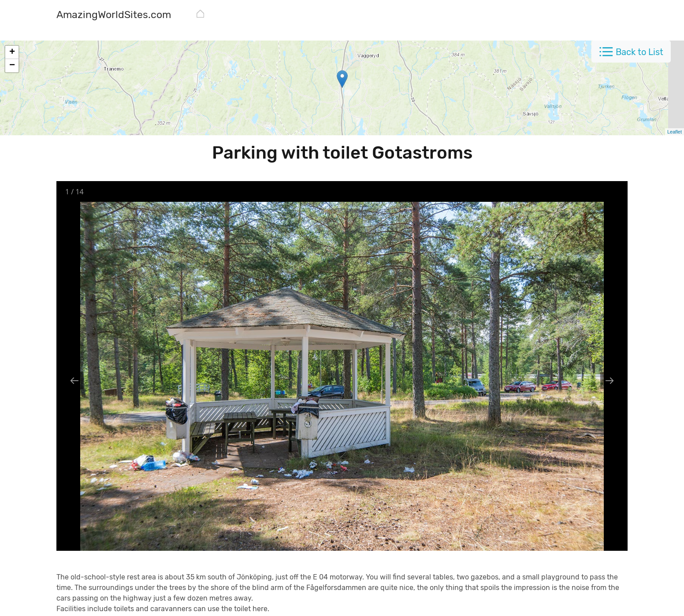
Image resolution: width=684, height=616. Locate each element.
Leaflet (675, 132)
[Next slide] (610, 380)
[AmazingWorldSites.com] (114, 16)
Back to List (639, 52)
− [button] (12, 66)
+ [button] (12, 52)
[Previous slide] (74, 380)
